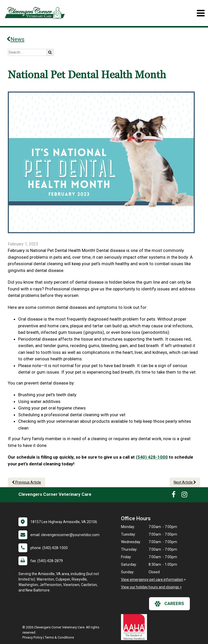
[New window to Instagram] (184, 496)
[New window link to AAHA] (135, 627)
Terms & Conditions (59, 637)
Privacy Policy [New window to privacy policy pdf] (32, 637)
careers (169, 604)
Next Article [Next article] (185, 482)
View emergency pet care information (152, 580)
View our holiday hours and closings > (151, 587)
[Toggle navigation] (201, 13)
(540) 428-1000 (152, 457)
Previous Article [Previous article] (26, 482)
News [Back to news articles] (15, 39)
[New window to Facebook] (174, 496)
